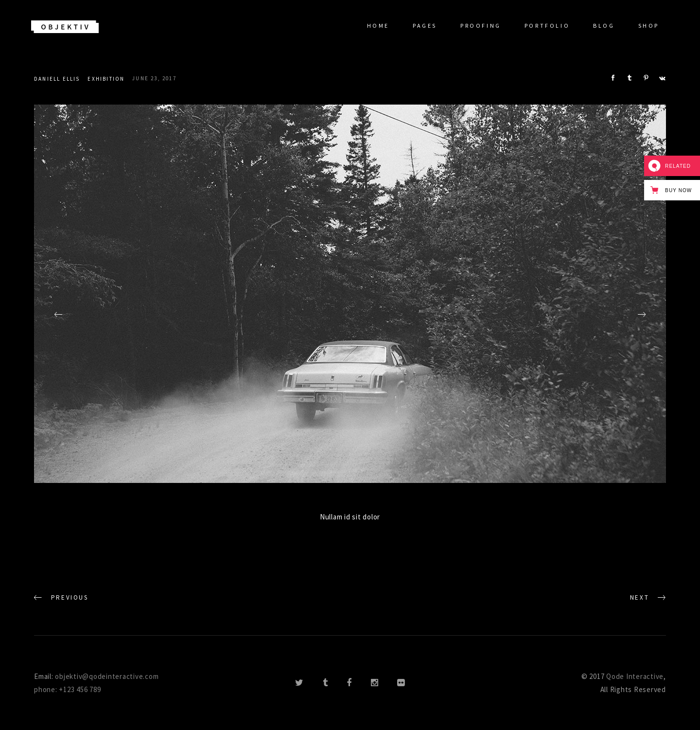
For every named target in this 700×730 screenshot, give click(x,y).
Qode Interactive (635, 676)
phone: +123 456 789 (67, 689)
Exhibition (106, 79)
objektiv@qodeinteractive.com (107, 676)
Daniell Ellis (57, 79)
